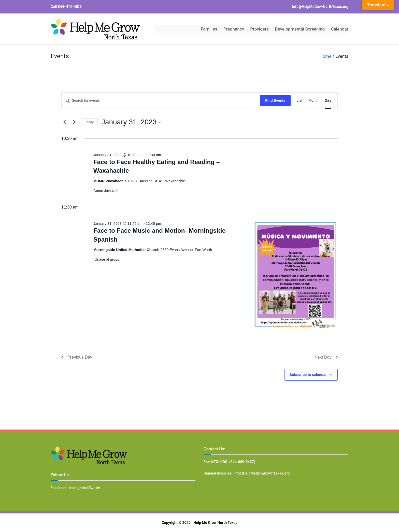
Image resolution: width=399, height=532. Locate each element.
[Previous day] (64, 122)
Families (209, 29)
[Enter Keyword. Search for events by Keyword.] (161, 101)
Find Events (275, 100)
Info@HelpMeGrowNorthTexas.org (320, 7)
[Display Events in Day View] (328, 101)
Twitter (94, 488)
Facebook (59, 488)
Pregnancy (234, 29)
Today (89, 122)
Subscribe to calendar (308, 375)
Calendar (340, 29)
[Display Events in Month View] (313, 101)
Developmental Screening (300, 29)
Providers (259, 29)
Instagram (77, 488)
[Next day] (74, 122)
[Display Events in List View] (300, 101)
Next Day (326, 357)
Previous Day (77, 357)
